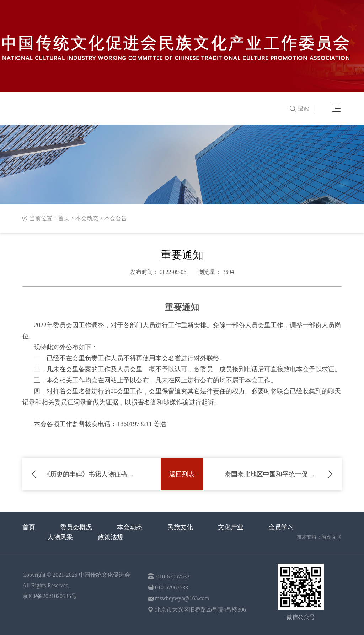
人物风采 (60, 537)
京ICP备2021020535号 (50, 596)
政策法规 (111, 537)
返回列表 (182, 474)
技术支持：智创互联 (319, 537)
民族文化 (180, 527)
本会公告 (116, 218)
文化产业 (231, 527)
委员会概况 (76, 527)
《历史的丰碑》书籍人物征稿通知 (92, 474)
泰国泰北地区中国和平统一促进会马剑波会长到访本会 (272, 474)
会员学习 (281, 527)
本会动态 (87, 218)
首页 (64, 218)
